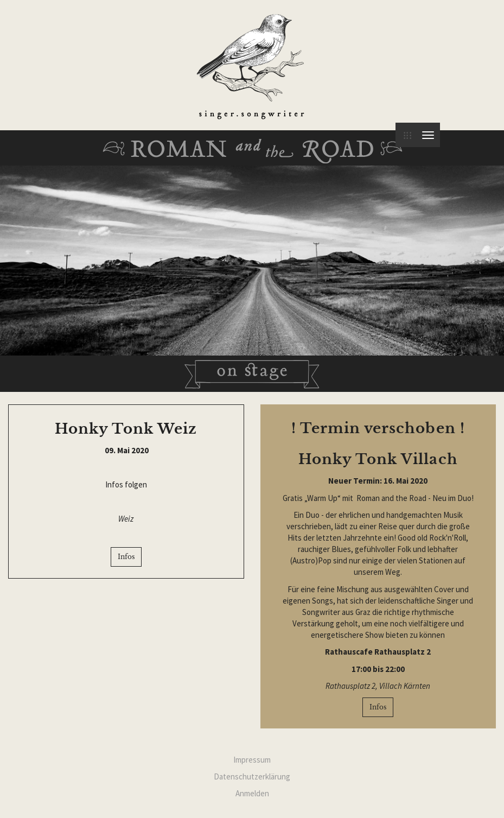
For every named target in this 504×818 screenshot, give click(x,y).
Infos (126, 557)
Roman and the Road (252, 151)
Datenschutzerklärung (252, 776)
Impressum (252, 760)
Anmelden (252, 793)
